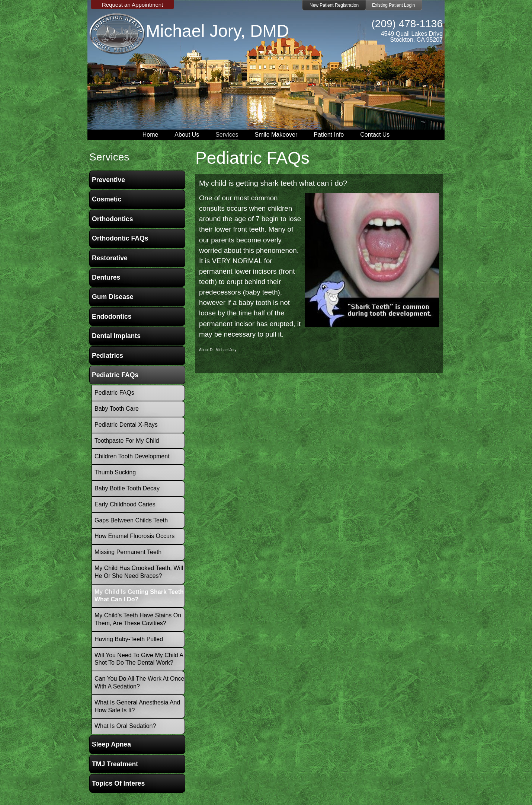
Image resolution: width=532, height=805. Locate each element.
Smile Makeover (276, 135)
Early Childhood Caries (125, 504)
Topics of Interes (118, 783)
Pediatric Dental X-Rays (126, 425)
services (109, 157)
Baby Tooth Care (117, 409)
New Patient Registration (334, 5)
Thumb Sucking (115, 472)
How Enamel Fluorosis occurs (134, 536)
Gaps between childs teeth (131, 520)
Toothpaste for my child (127, 441)
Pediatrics (108, 356)
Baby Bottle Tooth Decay (127, 488)
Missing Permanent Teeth (128, 552)
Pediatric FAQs (115, 375)
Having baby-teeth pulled (129, 639)
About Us (187, 135)
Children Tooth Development (132, 456)
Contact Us (375, 135)
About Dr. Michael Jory (218, 350)
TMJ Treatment (115, 764)
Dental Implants (116, 336)
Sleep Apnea (111, 744)
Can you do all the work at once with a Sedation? (139, 682)
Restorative (110, 258)
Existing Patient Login (393, 5)
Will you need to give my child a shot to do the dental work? (139, 659)
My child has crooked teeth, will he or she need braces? (139, 572)
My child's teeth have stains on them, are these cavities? (138, 619)
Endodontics (112, 316)
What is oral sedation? (125, 726)
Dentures (106, 277)
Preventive (108, 180)
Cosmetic (107, 199)
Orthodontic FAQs (120, 238)
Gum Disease (113, 297)
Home (150, 135)
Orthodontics (112, 219)
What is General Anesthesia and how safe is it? (137, 706)
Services (227, 135)
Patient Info (329, 135)
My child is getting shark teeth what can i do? (273, 183)
